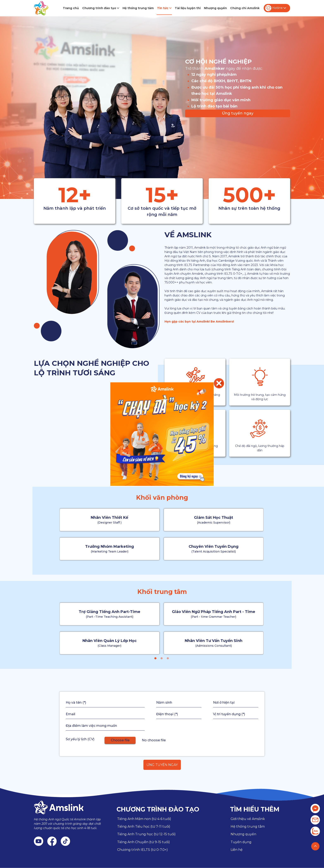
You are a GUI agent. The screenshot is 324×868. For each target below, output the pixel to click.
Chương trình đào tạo (101, 8)
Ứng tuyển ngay (238, 113)
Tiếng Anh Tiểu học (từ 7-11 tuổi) (144, 826)
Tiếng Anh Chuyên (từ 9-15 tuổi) (144, 842)
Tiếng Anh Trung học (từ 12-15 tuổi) (146, 834)
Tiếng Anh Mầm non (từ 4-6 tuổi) (144, 819)
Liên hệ (237, 850)
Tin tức (164, 8)
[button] (155, 658)
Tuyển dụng (241, 842)
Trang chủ (71, 8)
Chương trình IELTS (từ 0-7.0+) (142, 850)
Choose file (120, 740)
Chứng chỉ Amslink (245, 8)
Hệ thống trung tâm (138, 8)
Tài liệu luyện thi (188, 8)
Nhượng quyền (215, 8)
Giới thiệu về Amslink (248, 819)
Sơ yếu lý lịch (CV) (80, 739)
